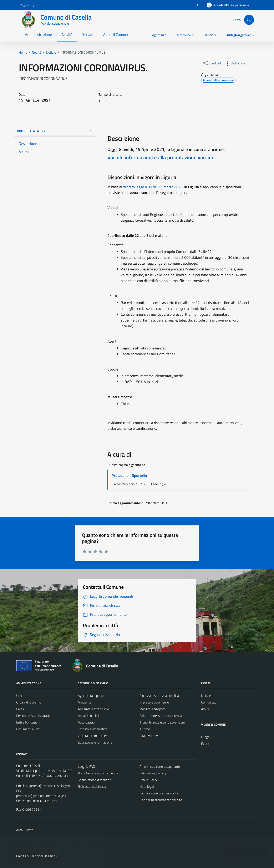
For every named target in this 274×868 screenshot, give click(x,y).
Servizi (87, 35)
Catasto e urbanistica (92, 729)
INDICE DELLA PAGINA (55, 131)
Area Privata (25, 830)
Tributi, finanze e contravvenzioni (162, 722)
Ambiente (85, 702)
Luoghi (206, 737)
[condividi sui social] (212, 63)
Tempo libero (185, 35)
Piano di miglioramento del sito (161, 800)
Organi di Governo (29, 702)
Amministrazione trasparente (160, 766)
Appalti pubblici (88, 716)
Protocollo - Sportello (129, 475)
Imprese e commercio (154, 702)
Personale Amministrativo (34, 716)
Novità (67, 35)
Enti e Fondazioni (28, 722)
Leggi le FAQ (87, 766)
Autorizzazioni (87, 722)
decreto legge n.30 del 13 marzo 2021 (153, 187)
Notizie (206, 696)
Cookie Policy (149, 780)
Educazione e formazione (95, 742)
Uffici (20, 696)
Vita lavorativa (149, 736)
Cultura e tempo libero (93, 736)
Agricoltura (159, 35)
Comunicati (209, 702)
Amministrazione (38, 35)
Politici (21, 709)
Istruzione (210, 35)
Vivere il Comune (116, 35)
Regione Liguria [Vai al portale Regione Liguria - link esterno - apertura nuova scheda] (29, 5)
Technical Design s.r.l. (45, 856)
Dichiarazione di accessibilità (159, 793)
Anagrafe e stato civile (93, 709)
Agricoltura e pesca (91, 696)
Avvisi (205, 709)
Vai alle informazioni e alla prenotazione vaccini (160, 157)
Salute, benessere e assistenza (161, 716)
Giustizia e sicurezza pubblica (159, 696)
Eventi (206, 744)
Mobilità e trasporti (153, 709)
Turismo (145, 729)
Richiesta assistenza (92, 786)
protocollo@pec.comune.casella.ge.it (41, 796)
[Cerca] (249, 20)
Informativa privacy (153, 773)
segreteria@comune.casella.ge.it (48, 786)
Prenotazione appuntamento (98, 773)
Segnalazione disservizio (95, 780)
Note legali (147, 786)
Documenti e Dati (28, 729)
